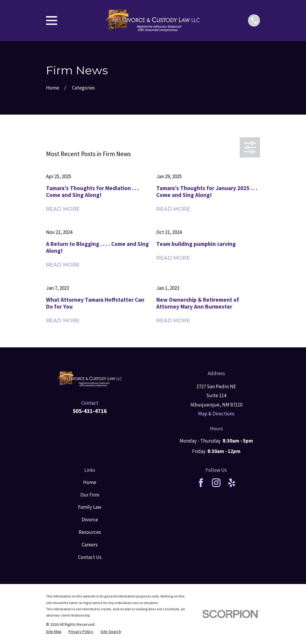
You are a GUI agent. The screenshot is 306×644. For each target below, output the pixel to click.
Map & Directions (216, 414)
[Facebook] (201, 483)
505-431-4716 (90, 411)
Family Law (90, 507)
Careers (90, 545)
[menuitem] (54, 632)
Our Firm (90, 495)
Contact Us (90, 557)
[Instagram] (216, 483)
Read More (63, 209)
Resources (90, 532)
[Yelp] (232, 483)
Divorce (90, 520)
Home (90, 482)
